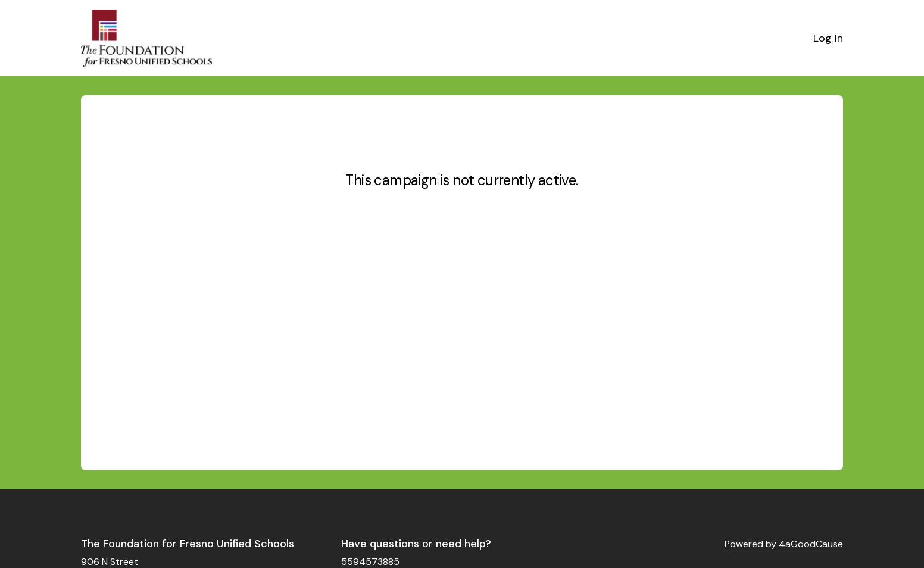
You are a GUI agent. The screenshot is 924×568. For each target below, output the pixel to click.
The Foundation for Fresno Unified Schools (188, 544)
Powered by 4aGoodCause (784, 544)
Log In (828, 38)
